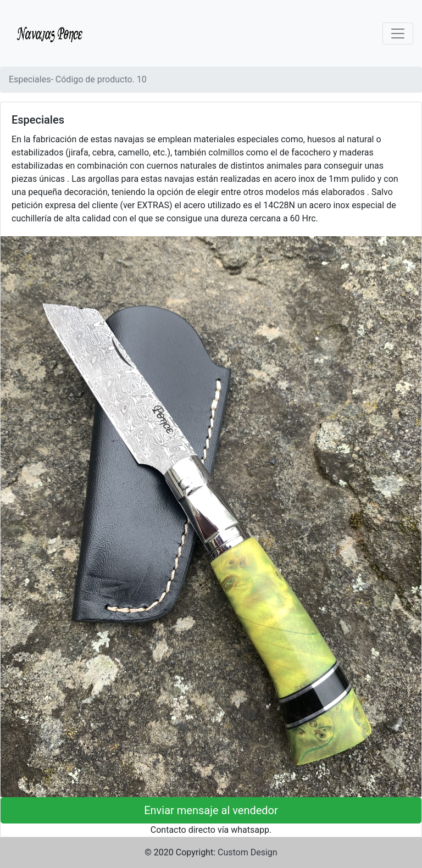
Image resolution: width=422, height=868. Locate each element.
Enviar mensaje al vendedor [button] (211, 810)
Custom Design (248, 852)
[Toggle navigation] (398, 34)
